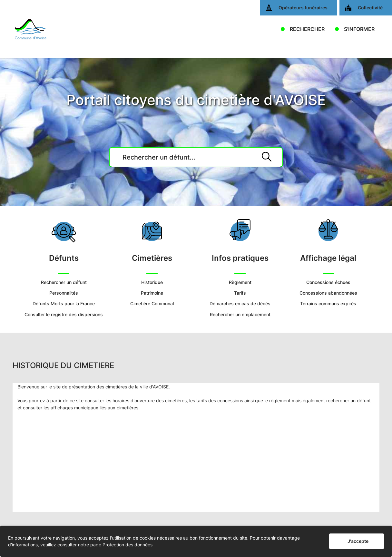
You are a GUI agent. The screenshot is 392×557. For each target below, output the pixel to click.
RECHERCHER (307, 29)
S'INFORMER (359, 29)
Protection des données (127, 545)
